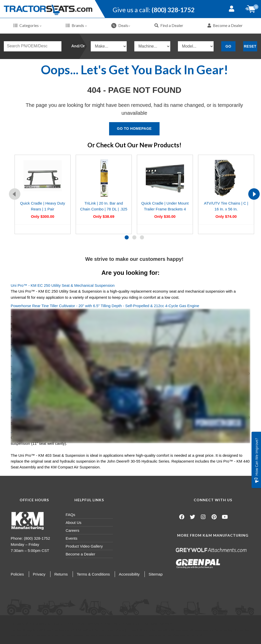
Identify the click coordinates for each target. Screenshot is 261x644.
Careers (73, 530)
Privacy (39, 574)
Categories (28, 25)
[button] (127, 237)
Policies (17, 574)
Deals (121, 26)
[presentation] (15, 194)
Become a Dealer (225, 25)
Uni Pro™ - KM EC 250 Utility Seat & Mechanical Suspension (63, 285)
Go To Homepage (134, 128)
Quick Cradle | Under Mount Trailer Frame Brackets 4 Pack (165, 209)
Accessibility (129, 574)
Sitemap (156, 574)
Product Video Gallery (84, 546)
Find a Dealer (169, 25)
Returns (61, 574)
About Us (74, 523)
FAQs (71, 515)
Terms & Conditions (93, 574)
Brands (76, 25)
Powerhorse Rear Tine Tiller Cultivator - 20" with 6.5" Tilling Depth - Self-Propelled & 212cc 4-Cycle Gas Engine (105, 306)
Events (72, 538)
